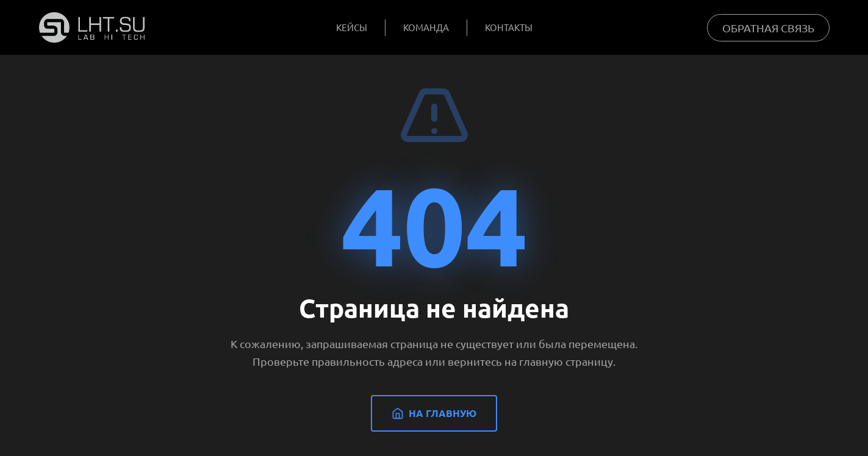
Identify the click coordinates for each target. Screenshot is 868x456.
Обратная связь (768, 28)
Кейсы (352, 27)
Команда (426, 27)
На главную (434, 413)
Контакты (509, 27)
